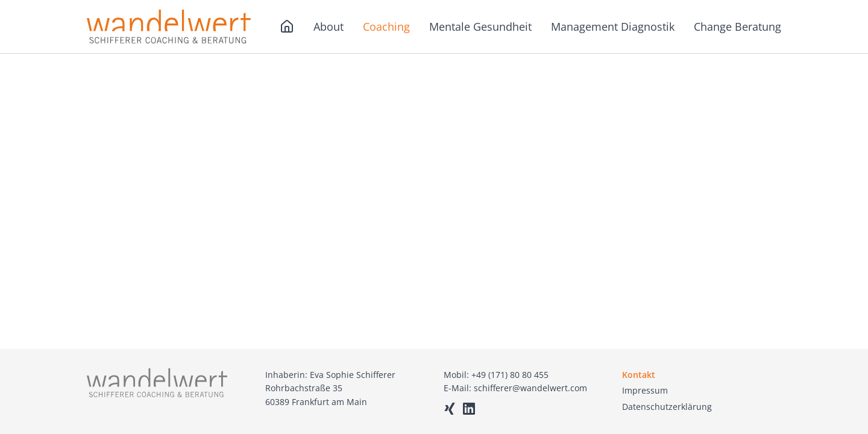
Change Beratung (737, 27)
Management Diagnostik (613, 27)
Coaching (386, 27)
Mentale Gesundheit (480, 27)
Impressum (645, 390)
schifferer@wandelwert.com (530, 388)
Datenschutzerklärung (667, 407)
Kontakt (639, 375)
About (329, 27)
